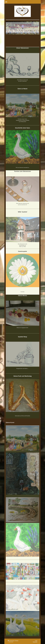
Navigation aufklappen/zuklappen (23, 2)
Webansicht (35, 642)
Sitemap (17, 641)
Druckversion (11, 641)
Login (36, 641)
